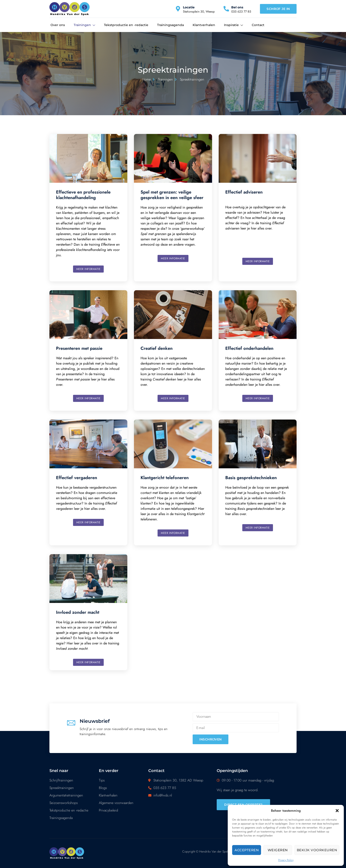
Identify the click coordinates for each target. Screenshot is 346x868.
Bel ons (237, 7)
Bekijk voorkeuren (317, 850)
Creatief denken (157, 348)
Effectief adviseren (244, 192)
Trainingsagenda (170, 25)
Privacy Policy (286, 860)
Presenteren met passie (79, 348)
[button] (337, 811)
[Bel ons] (226, 9)
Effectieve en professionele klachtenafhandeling (83, 195)
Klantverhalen (204, 25)
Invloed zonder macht (78, 612)
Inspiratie (233, 25)
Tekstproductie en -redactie (126, 25)
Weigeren (278, 850)
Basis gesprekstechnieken (251, 478)
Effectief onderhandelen (249, 348)
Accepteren (247, 850)
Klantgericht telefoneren (165, 478)
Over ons (58, 25)
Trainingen (84, 25)
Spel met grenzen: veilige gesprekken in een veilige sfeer (172, 195)
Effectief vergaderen (77, 478)
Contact (258, 25)
